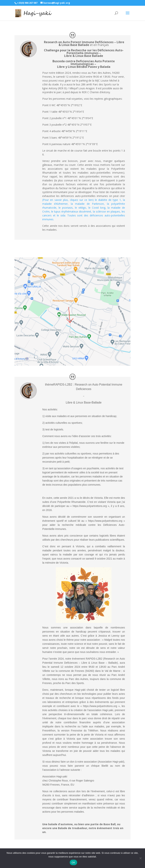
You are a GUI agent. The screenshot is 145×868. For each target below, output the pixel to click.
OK (73, 863)
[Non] (140, 858)
